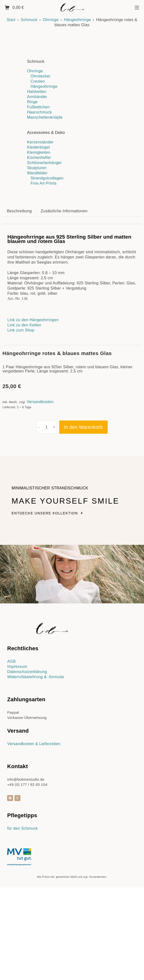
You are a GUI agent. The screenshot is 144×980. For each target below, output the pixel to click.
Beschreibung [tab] (19, 315)
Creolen (38, 81)
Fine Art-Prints (43, 183)
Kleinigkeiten (39, 152)
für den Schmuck (22, 933)
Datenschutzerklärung (27, 776)
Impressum (17, 771)
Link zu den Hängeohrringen (34, 424)
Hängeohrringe (77, 20)
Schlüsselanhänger (44, 163)
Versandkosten (40, 506)
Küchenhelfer (39, 158)
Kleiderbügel (38, 147)
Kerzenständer (40, 142)
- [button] (39, 532)
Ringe (32, 102)
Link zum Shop (21, 435)
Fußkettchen (38, 107)
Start (11, 20)
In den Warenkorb (83, 532)
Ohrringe (51, 20)
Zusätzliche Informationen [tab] (64, 315)
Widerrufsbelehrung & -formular (36, 781)
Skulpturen (37, 168)
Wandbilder (37, 173)
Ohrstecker (40, 76)
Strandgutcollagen (47, 178)
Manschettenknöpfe (45, 117)
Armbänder (37, 97)
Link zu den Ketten (24, 429)
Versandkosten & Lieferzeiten (34, 848)
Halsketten (37, 92)
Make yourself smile (65, 605)
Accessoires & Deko (46, 133)
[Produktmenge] (47, 532)
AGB (11, 766)
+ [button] (54, 532)
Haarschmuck (39, 112)
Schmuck (29, 20)
